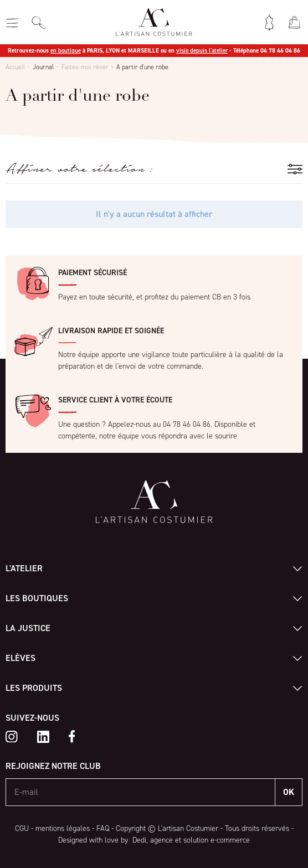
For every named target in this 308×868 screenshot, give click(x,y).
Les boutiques (37, 598)
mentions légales (63, 828)
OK (289, 792)
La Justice (28, 628)
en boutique (66, 51)
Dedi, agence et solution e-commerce (190, 840)
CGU (22, 828)
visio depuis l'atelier (202, 51)
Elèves (20, 658)
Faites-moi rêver (85, 67)
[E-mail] (141, 792)
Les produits (34, 688)
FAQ (103, 828)
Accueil (15, 67)
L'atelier (24, 568)
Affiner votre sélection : (79, 169)
